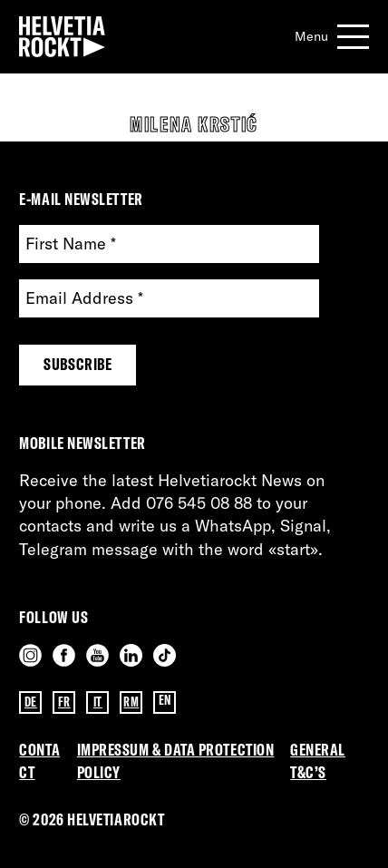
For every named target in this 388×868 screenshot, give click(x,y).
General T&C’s (318, 761)
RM (131, 702)
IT (98, 702)
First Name (71, 244)
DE (31, 702)
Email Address (84, 299)
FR (64, 702)
